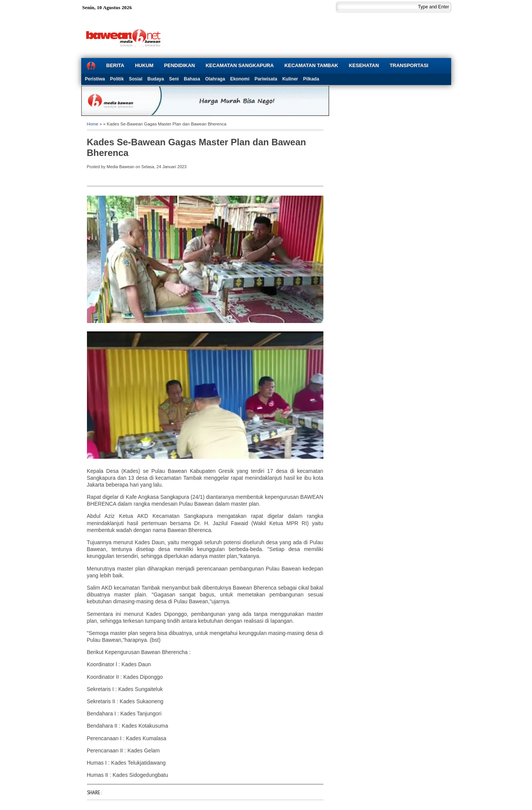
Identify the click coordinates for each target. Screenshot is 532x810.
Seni (174, 79)
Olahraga (215, 79)
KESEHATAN (364, 65)
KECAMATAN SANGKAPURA (240, 65)
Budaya (156, 79)
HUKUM (144, 65)
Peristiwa (95, 79)
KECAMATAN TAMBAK (311, 65)
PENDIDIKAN (179, 65)
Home (93, 124)
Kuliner (290, 79)
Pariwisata (266, 79)
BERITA (115, 65)
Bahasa (192, 79)
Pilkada (311, 79)
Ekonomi (240, 79)
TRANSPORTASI (409, 65)
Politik (117, 79)
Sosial (136, 79)
